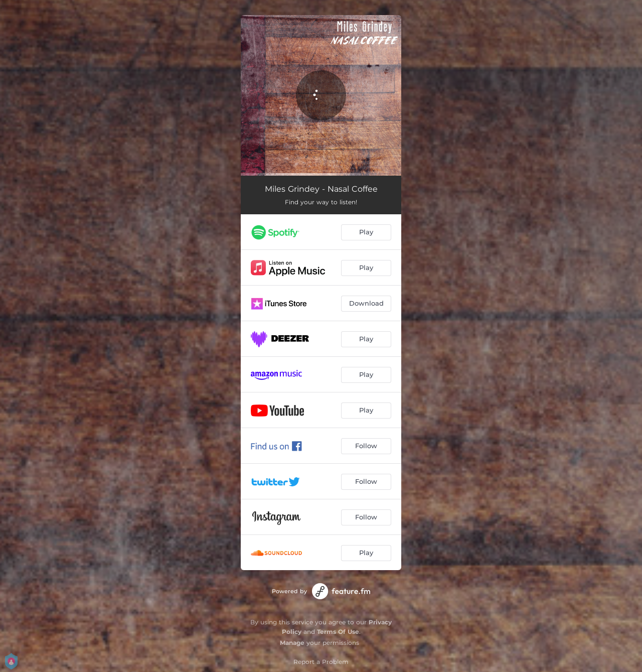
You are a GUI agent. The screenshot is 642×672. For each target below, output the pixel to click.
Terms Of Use (338, 632)
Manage (292, 643)
